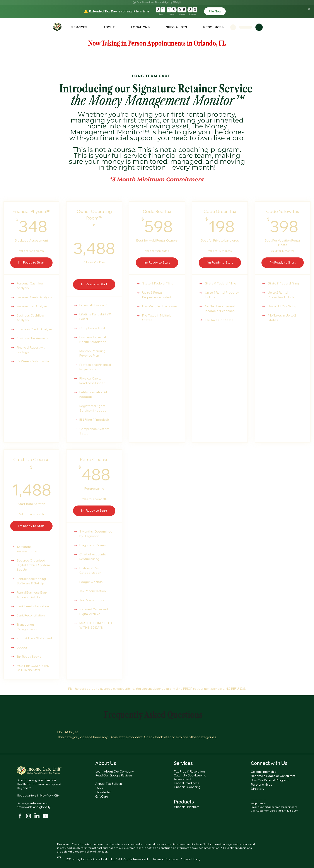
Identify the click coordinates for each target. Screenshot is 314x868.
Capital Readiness (186, 783)
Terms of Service (165, 859)
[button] (79, 27)
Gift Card (102, 797)
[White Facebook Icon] (20, 816)
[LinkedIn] (37, 816)
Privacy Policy (190, 859)
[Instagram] (28, 816)
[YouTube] (45, 816)
